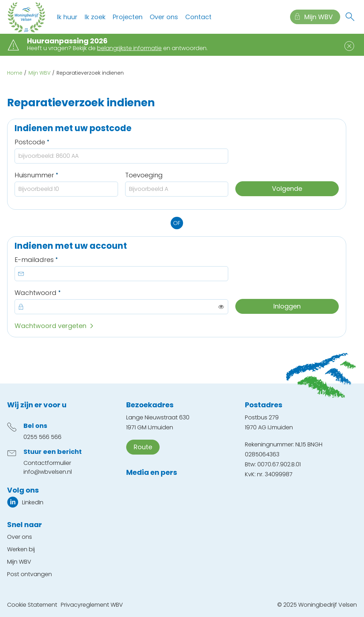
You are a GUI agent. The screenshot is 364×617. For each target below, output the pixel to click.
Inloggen (287, 306)
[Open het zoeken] (350, 17)
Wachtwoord (54, 293)
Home (15, 73)
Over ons (164, 17)
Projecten (128, 17)
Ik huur (67, 17)
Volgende (287, 189)
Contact (198, 17)
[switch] (221, 307)
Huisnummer (53, 175)
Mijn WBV (39, 73)
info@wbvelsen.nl (48, 472)
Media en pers (152, 472)
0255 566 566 (42, 437)
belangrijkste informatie (129, 48)
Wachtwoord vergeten (50, 326)
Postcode (49, 142)
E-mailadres (53, 260)
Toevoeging (144, 175)
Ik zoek (95, 17)
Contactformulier (47, 463)
